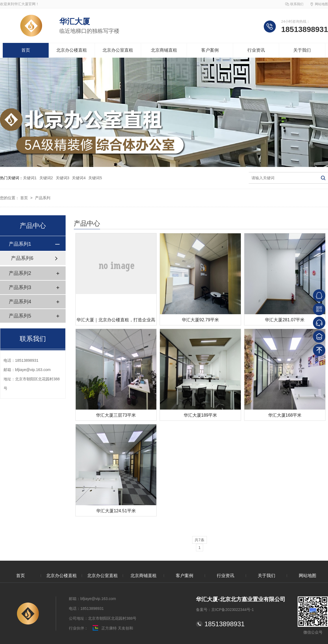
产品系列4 (20, 302)
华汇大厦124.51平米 (116, 511)
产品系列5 (20, 316)
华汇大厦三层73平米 (116, 415)
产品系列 (43, 198)
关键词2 (46, 178)
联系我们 (297, 4)
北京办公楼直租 (72, 50)
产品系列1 (20, 244)
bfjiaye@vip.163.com (33, 370)
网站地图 (321, 4)
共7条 (200, 540)
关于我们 (302, 50)
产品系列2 (20, 273)
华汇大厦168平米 (285, 415)
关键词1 (30, 178)
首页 (26, 50)
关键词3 (63, 178)
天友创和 (125, 628)
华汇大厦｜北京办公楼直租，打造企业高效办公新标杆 (116, 321)
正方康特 (103, 628)
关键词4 (79, 178)
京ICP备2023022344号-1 (233, 610)
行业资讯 (256, 50)
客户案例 (210, 50)
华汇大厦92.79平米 (200, 320)
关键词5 (95, 178)
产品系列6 (22, 258)
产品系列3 (20, 287)
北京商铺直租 (164, 50)
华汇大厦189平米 (200, 415)
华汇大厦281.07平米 (285, 320)
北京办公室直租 (118, 50)
